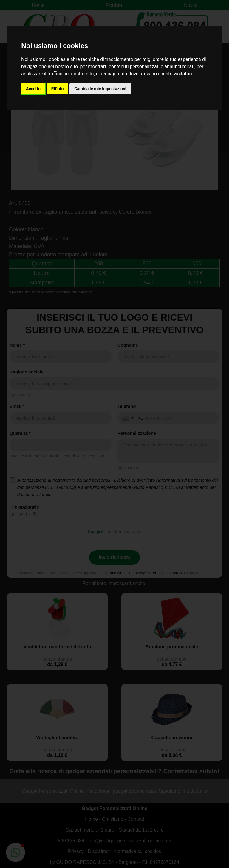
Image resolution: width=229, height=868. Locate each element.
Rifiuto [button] (58, 89)
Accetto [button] (33, 89)
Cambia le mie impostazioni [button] (100, 89)
